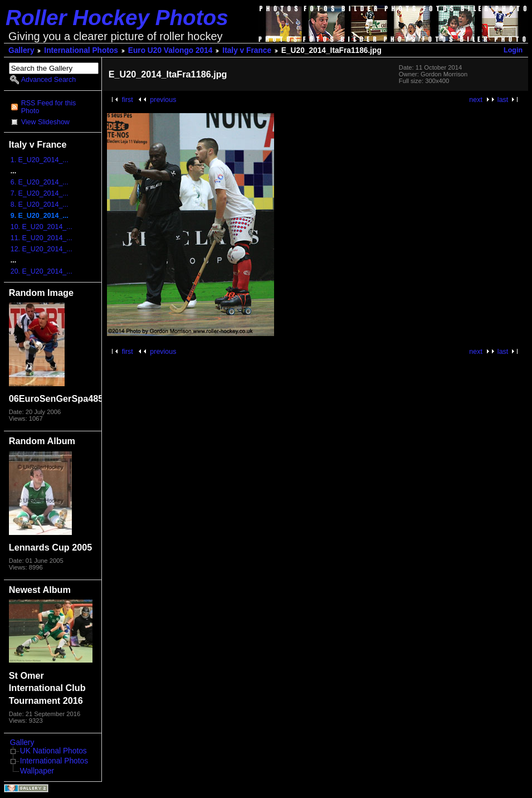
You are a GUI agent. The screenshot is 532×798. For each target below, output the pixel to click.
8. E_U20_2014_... (40, 205)
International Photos (81, 50)
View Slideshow (45, 122)
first (128, 100)
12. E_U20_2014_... (42, 249)
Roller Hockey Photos (117, 18)
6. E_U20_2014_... (40, 182)
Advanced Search (48, 80)
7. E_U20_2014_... (40, 193)
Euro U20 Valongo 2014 (170, 50)
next (476, 100)
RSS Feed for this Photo (48, 107)
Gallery (21, 50)
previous (163, 100)
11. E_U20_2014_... (42, 238)
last (503, 100)
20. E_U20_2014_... (42, 271)
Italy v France (247, 50)
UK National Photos (53, 751)
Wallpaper (37, 771)
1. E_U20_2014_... (40, 160)
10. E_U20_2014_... (42, 227)
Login (513, 50)
